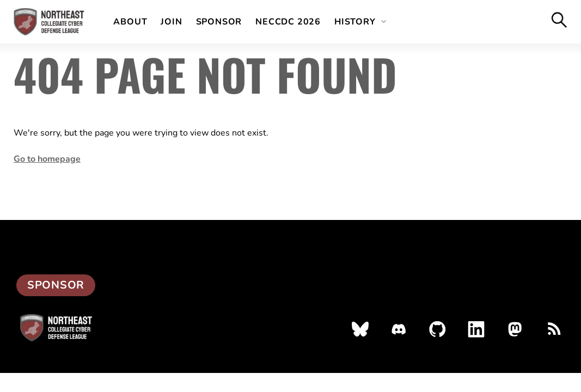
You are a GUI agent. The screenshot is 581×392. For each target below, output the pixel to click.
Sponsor (219, 22)
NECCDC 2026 (288, 22)
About (130, 22)
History (355, 22)
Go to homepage (47, 159)
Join (171, 22)
